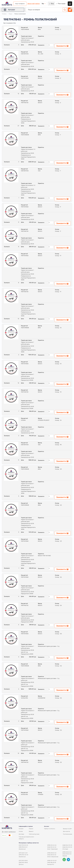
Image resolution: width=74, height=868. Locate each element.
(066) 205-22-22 (52, 855)
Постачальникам (68, 834)
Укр (43, 4)
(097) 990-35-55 (23, 861)
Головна (4, 14)
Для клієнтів (66, 831)
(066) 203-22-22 (67, 854)
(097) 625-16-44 (23, 853)
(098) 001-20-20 (52, 861)
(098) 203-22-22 (67, 852)
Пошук (10, 14)
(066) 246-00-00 (67, 847)
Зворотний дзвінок (34, 4)
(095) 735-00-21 (23, 847)
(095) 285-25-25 (52, 862)
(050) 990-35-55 (23, 862)
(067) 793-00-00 (23, 845)
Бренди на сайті (67, 829)
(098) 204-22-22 (52, 845)
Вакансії (31, 831)
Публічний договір (34, 834)
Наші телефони (20, 4)
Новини (31, 829)
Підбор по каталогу (50, 829)
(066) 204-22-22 (52, 847)
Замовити (41, 45)
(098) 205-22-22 (52, 853)
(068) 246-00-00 (67, 845)
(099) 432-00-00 (23, 855)
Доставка (21, 834)
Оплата (21, 831)
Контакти (31, 837)
